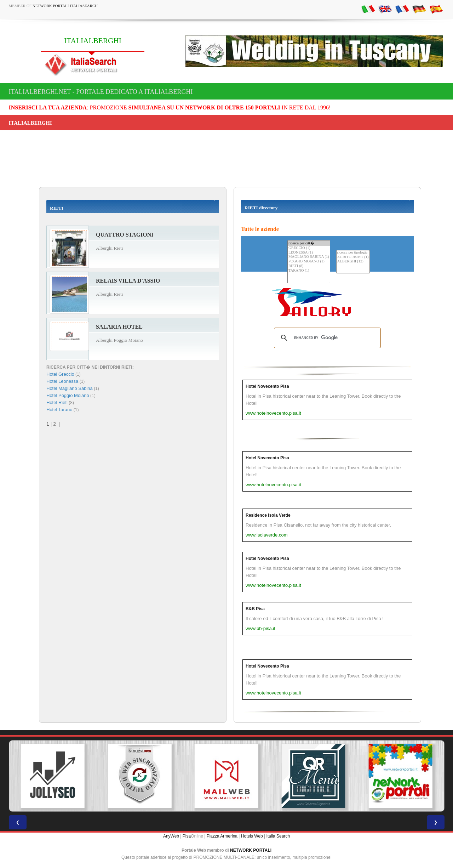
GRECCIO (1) (309, 248)
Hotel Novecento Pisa (267, 386)
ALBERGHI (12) (353, 262)
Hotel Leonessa (62, 381)
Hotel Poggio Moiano (68, 395)
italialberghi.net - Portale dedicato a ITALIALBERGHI (101, 92)
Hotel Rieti (57, 402)
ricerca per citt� (309, 243)
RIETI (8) (309, 266)
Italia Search (278, 836)
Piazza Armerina (222, 836)
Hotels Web (252, 836)
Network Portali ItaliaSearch (65, 6)
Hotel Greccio (60, 374)
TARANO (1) (309, 271)
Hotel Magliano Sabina (70, 388)
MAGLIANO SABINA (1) (309, 257)
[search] (326, 338)
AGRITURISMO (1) (353, 257)
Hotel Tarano (59, 410)
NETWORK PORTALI (251, 850)
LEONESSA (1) (309, 253)
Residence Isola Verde (268, 515)
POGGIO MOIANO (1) (309, 262)
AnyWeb (171, 836)
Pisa (187, 836)
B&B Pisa (255, 609)
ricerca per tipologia (353, 253)
